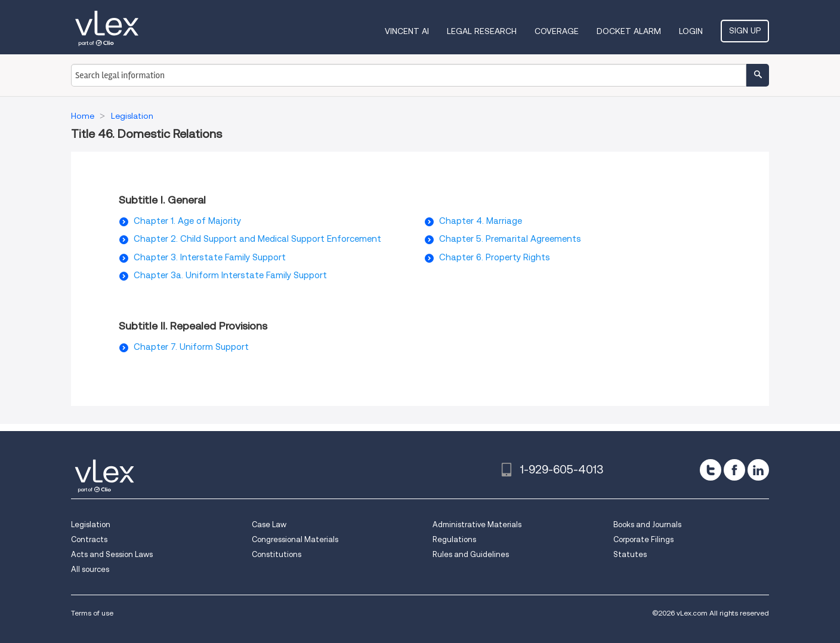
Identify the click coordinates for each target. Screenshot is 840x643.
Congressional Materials (295, 539)
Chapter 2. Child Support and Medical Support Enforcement (257, 239)
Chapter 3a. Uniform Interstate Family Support (230, 275)
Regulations (454, 539)
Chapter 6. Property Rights (495, 257)
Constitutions (277, 554)
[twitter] (711, 470)
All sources (90, 569)
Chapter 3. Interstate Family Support (210, 257)
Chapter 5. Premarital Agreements (510, 239)
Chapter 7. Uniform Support (191, 347)
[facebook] (734, 470)
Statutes (630, 554)
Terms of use (92, 613)
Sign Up (745, 30)
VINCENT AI (407, 31)
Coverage (557, 31)
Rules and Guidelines (471, 554)
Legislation (91, 524)
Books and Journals (647, 524)
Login (691, 31)
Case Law (269, 524)
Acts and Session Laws (112, 554)
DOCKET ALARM (629, 31)
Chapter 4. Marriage (481, 221)
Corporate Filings (643, 539)
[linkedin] (758, 470)
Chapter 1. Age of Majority (187, 221)
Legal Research (482, 31)
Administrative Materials (477, 524)
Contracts (89, 539)
